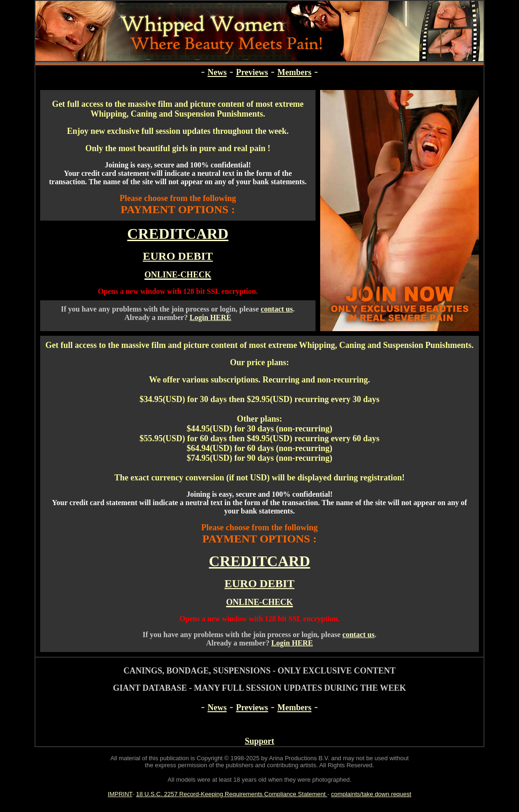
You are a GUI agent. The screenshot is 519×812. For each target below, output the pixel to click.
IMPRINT (120, 794)
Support (259, 741)
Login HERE (210, 317)
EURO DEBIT (178, 256)
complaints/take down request (371, 794)
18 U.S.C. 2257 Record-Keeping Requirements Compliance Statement (232, 794)
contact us (277, 309)
